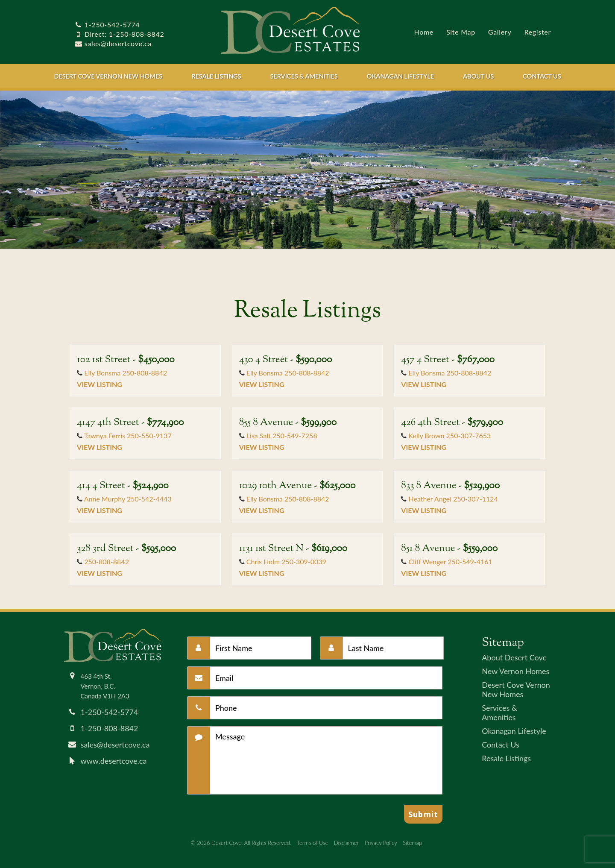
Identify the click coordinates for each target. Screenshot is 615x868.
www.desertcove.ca (114, 761)
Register (537, 32)
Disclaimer (346, 843)
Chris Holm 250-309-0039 (286, 562)
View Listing (100, 384)
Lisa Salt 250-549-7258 (282, 435)
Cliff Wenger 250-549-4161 (450, 562)
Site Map (461, 32)
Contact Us (542, 76)
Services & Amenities (304, 76)
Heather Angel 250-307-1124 (453, 499)
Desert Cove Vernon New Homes (108, 76)
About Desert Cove (514, 657)
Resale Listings (216, 76)
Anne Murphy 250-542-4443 (128, 499)
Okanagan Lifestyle (400, 76)
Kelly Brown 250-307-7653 (450, 435)
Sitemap (412, 843)
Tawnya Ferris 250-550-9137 (128, 435)
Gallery (500, 32)
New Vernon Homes (515, 671)
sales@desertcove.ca (113, 43)
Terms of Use (312, 843)
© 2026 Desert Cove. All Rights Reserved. (241, 843)
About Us (478, 76)
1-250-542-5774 (107, 25)
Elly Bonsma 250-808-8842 (126, 373)
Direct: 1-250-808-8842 (119, 34)
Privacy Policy (381, 843)
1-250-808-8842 (110, 728)
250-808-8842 (107, 562)
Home (424, 32)
